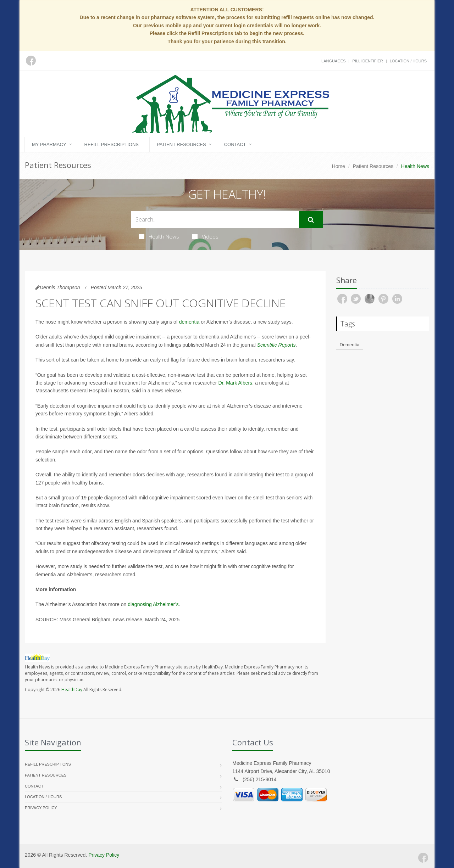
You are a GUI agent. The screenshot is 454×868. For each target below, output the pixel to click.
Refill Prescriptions (112, 144)
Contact (235, 144)
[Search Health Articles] (215, 220)
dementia (189, 322)
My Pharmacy (49, 144)
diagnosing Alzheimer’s (153, 604)
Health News (159, 236)
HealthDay (72, 690)
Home (339, 166)
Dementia (350, 345)
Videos (205, 236)
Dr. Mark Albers (235, 383)
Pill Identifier (367, 61)
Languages (333, 61)
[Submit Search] (311, 220)
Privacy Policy (41, 808)
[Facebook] (423, 858)
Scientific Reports (276, 345)
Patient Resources (181, 144)
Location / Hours (408, 61)
